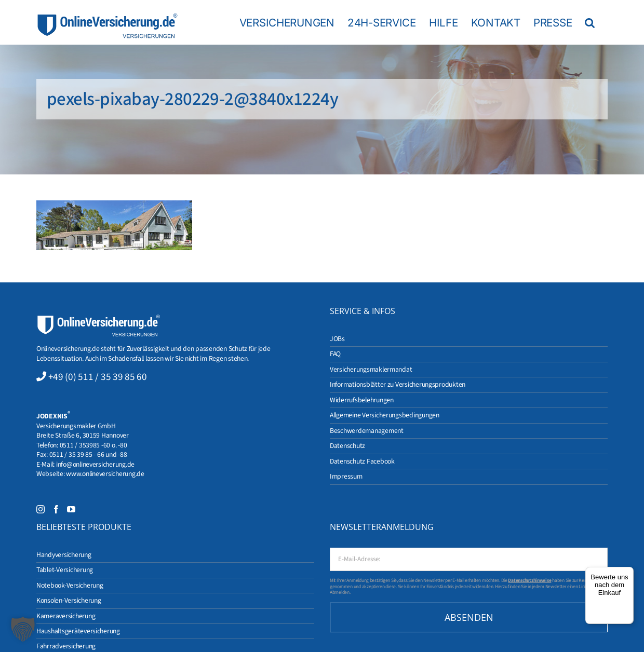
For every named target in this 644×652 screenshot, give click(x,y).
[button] (590, 22)
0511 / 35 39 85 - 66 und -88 (88, 454)
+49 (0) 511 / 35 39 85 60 (98, 377)
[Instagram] (41, 509)
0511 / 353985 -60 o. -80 (93, 445)
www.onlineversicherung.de (105, 474)
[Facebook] (56, 509)
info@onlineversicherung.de (95, 464)
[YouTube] (71, 509)
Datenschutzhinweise (529, 580)
